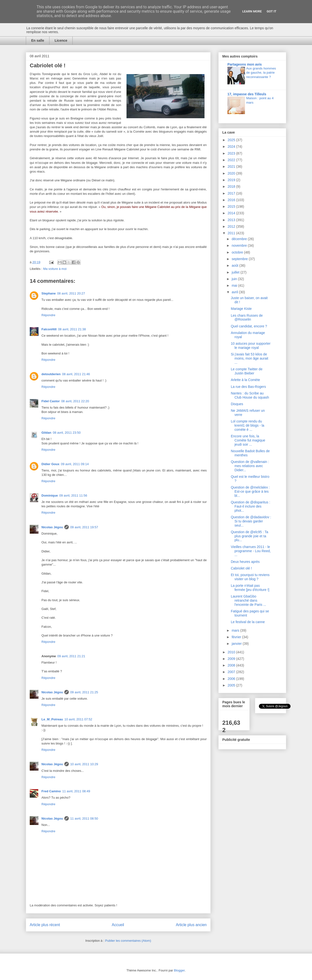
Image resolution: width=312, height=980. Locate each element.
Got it (272, 11)
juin (235, 279)
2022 (232, 160)
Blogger (179, 970)
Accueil (118, 925)
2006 (232, 679)
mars (236, 630)
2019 (232, 180)
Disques (237, 404)
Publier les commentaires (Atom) (128, 941)
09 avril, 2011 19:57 (84, 527)
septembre (240, 259)
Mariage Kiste (241, 309)
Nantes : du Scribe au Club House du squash (250, 395)
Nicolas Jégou (52, 527)
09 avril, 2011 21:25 (84, 692)
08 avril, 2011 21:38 (72, 329)
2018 (232, 186)
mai (235, 285)
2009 (232, 659)
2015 (232, 206)
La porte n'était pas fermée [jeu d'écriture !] (250, 588)
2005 (232, 685)
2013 (232, 220)
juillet (236, 272)
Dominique (50, 495)
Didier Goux (50, 464)
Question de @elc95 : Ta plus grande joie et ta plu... (249, 536)
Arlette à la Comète (245, 380)
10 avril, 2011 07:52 (78, 719)
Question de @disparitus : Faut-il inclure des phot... (250, 506)
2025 (232, 140)
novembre (240, 245)
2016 (232, 200)
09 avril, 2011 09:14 (75, 464)
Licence (61, 40)
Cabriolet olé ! (241, 568)
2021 (232, 167)
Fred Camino (51, 791)
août (235, 265)
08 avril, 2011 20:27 (71, 293)
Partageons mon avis (245, 64)
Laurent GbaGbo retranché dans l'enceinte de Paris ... (249, 600)
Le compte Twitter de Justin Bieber (247, 371)
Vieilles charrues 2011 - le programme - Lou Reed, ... (251, 551)
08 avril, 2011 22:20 (75, 401)
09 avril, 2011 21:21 (71, 656)
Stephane (49, 293)
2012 (232, 226)
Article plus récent (45, 925)
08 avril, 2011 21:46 (76, 374)
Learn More (252, 11)
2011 (232, 233)
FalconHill (49, 329)
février (237, 637)
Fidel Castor (51, 401)
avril (235, 292)
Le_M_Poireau (52, 719)
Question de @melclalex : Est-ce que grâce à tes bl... (250, 491)
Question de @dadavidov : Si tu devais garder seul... (251, 521)
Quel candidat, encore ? (249, 326)
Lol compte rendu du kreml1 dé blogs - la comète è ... (248, 425)
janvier (237, 644)
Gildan (46, 433)
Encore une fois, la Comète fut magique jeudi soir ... (248, 440)
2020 (232, 173)
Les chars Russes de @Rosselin (247, 318)
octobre (238, 252)
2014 (232, 213)
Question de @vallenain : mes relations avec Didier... (250, 466)
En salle (38, 40)
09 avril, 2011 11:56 (73, 495)
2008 (232, 665)
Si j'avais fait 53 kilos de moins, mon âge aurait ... (250, 358)
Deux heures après (245, 562)
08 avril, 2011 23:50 (67, 433)
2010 (232, 652)
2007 (232, 672)
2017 (232, 193)
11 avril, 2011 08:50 (84, 818)
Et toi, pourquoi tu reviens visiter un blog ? (250, 577)
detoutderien (51, 374)
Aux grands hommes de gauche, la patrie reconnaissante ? (261, 73)
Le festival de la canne (248, 622)
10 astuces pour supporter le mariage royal (251, 346)
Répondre (48, 315)
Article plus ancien (191, 925)
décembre (240, 239)
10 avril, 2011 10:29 (84, 764)
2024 (232, 147)
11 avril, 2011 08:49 (76, 791)
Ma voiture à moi (55, 269)
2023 (232, 153)
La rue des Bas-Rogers (248, 387)
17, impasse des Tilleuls (247, 94)
